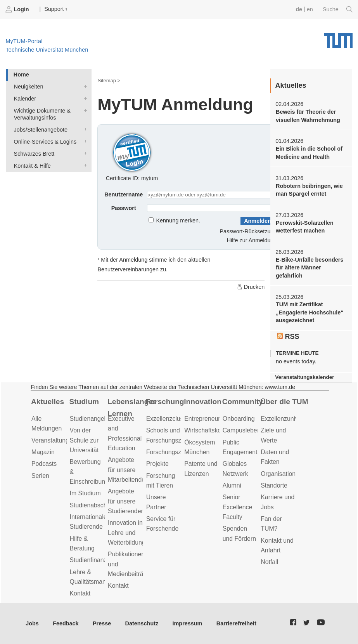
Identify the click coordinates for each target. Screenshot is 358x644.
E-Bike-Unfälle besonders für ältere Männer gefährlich (310, 268)
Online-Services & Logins (84, 141)
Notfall (269, 562)
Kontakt (80, 593)
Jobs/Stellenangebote (84, 129)
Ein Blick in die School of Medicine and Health (309, 153)
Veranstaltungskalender (304, 377)
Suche (338, 9)
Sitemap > (109, 81)
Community (243, 402)
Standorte (274, 485)
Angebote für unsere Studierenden (126, 501)
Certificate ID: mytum (132, 156)
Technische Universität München (338, 38)
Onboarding (239, 419)
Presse (102, 623)
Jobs (32, 623)
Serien (40, 476)
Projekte (157, 464)
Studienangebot (91, 419)
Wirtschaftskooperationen (219, 430)
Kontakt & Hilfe (84, 165)
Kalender (84, 98)
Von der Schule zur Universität (84, 440)
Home (21, 75)
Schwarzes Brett (84, 153)
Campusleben (242, 430)
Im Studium (85, 493)
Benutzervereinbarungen (128, 269)
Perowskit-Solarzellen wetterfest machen (305, 227)
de (299, 9)
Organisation (278, 474)
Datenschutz (142, 623)
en (310, 9)
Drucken (251, 287)
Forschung (165, 402)
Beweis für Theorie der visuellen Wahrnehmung (308, 116)
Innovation (203, 402)
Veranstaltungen (54, 440)
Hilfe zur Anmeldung (252, 240)
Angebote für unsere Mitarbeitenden (128, 470)
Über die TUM (284, 402)
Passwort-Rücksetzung (248, 231)
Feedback (66, 623)
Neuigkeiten (84, 86)
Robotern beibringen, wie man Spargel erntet (309, 190)
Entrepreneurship (208, 419)
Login (18, 9)
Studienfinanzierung (97, 560)
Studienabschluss (94, 505)
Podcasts (44, 464)
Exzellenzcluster (168, 419)
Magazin (43, 452)
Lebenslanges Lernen (131, 408)
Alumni (232, 485)
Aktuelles (48, 402)
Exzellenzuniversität (288, 419)
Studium (84, 402)
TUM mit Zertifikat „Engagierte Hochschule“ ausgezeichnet (310, 312)
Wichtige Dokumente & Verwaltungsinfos (84, 110)
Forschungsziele (169, 452)
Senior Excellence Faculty (238, 507)
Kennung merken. (178, 220)
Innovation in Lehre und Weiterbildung (127, 533)
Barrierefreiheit (236, 623)
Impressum (188, 623)
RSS (288, 337)
